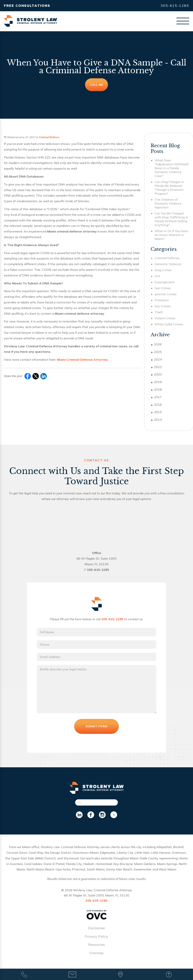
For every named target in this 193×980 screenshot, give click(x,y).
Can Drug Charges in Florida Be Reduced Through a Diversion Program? (169, 188)
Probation (162, 300)
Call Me (96, 85)
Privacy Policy (96, 937)
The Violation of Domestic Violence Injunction (168, 203)
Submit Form (96, 727)
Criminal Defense (49, 137)
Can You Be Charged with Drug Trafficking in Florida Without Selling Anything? (171, 219)
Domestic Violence (168, 264)
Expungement (165, 282)
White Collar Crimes (169, 324)
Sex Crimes (163, 306)
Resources (96, 945)
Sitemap (96, 953)
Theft (159, 312)
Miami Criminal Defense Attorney (82, 360)
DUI (157, 276)
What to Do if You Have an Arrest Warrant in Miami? (171, 235)
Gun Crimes (163, 288)
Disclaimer (97, 929)
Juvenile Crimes (166, 294)
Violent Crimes (165, 318)
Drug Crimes (163, 270)
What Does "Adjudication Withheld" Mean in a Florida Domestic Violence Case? (172, 168)
